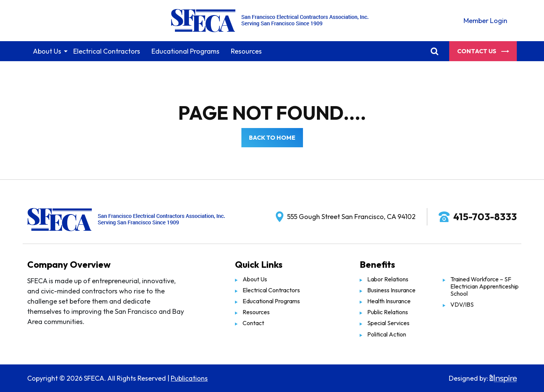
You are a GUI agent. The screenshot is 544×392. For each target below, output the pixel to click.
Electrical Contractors (107, 51)
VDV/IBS (462, 304)
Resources (246, 51)
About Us (47, 51)
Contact (253, 323)
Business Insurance (391, 290)
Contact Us (483, 51)
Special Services (388, 323)
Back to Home (272, 137)
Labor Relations (388, 279)
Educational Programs (185, 51)
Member (485, 21)
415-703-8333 (485, 217)
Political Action (387, 334)
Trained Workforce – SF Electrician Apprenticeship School (484, 286)
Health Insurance (389, 301)
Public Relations (388, 312)
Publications (189, 378)
